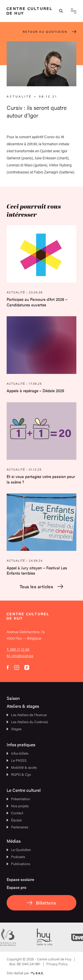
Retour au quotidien (50, 32)
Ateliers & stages (23, 706)
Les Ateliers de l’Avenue (27, 715)
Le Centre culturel (24, 790)
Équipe (14, 820)
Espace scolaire (20, 879)
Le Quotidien (19, 850)
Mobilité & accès (22, 767)
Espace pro (16, 887)
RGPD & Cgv (19, 774)
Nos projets (18, 806)
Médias (14, 841)
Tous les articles (42, 587)
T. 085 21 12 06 (18, 649)
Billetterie (41, 903)
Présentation (18, 799)
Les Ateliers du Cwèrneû (27, 722)
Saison (13, 698)
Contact (15, 813)
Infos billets (17, 753)
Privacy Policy (57, 964)
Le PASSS (17, 760)
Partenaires (17, 827)
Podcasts (16, 857)
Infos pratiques (21, 744)
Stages (14, 729)
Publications (18, 864)
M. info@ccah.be (20, 656)
